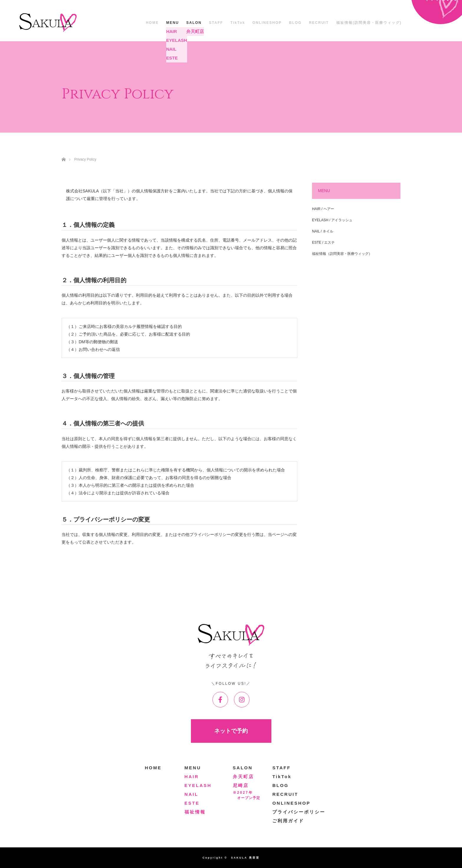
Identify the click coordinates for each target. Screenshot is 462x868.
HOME (152, 23)
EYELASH (198, 785)
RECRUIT (319, 23)
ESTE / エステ (323, 242)
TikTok (238, 23)
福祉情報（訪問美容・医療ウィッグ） (342, 254)
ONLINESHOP (267, 23)
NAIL (191, 794)
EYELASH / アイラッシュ (332, 220)
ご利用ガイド (288, 821)
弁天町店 (243, 777)
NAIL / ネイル (323, 231)
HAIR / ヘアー (323, 209)
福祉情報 (195, 812)
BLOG (295, 23)
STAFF (216, 23)
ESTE (192, 803)
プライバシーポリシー (299, 812)
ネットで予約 (231, 731)
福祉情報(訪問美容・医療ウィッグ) (369, 23)
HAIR (192, 777)
